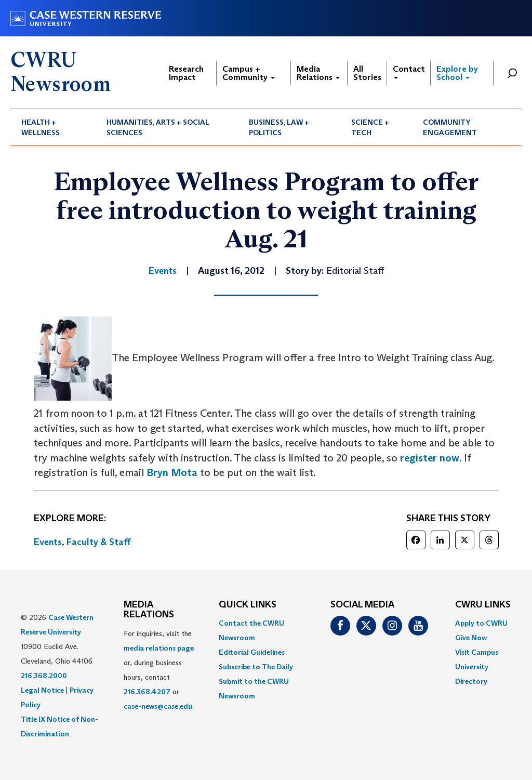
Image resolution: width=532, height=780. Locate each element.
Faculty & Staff (99, 542)
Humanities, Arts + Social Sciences (158, 127)
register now (430, 458)
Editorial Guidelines (252, 652)
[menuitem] (53, 127)
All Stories (367, 73)
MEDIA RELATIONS (149, 610)
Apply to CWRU (481, 623)
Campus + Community (249, 73)
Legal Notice (42, 690)
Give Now (471, 638)
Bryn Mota (172, 472)
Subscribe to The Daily (256, 667)
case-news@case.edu (158, 706)
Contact (409, 71)
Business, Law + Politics (279, 127)
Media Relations (318, 73)
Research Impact (186, 73)
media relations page (159, 648)
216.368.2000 (44, 676)
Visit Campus (477, 652)
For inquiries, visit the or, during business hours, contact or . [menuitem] (159, 670)
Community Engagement (450, 127)
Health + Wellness (41, 127)
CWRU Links (483, 605)
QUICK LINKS (248, 605)
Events (48, 542)
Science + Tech (370, 127)
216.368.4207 (147, 692)
